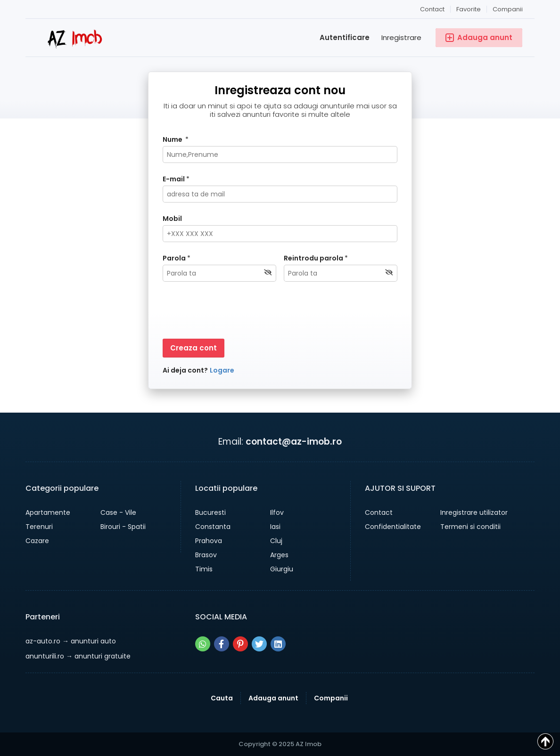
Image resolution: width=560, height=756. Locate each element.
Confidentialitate (393, 527)
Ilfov (277, 512)
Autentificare (345, 37)
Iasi (275, 527)
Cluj (276, 541)
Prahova (209, 541)
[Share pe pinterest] (240, 644)
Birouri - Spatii (123, 527)
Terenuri (39, 527)
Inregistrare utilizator (474, 512)
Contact (432, 9)
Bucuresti (210, 512)
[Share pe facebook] (222, 644)
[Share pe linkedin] (278, 644)
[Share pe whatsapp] (203, 644)
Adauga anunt (273, 698)
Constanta (213, 527)
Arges (279, 555)
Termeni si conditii (470, 527)
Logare (222, 370)
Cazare (37, 541)
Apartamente (48, 512)
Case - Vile (118, 512)
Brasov (206, 555)
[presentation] (234, 312)
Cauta (222, 698)
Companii (508, 9)
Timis (204, 569)
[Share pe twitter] (259, 644)
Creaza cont (194, 348)
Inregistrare (401, 37)
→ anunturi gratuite (78, 656)
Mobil (172, 219)
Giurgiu (282, 569)
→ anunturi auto (71, 641)
